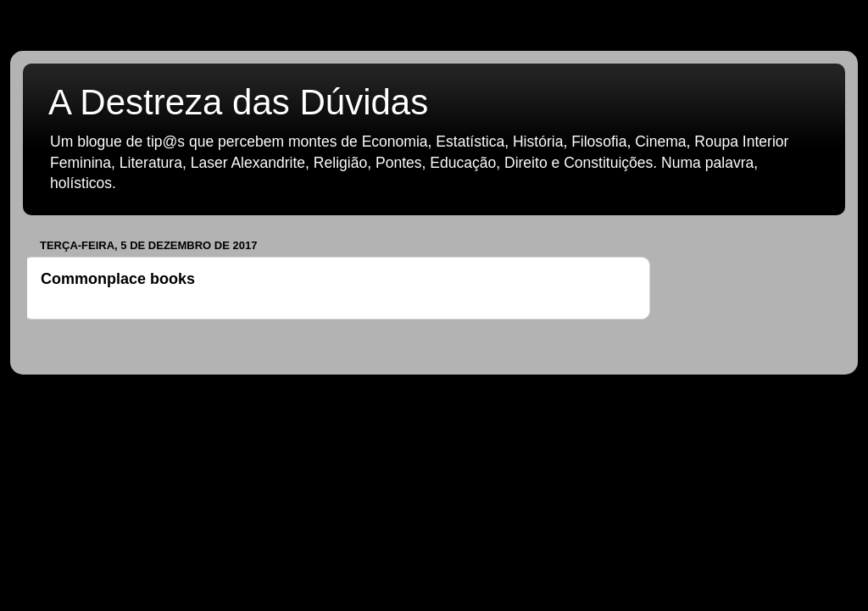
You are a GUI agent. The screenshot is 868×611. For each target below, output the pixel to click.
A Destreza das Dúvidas (238, 102)
